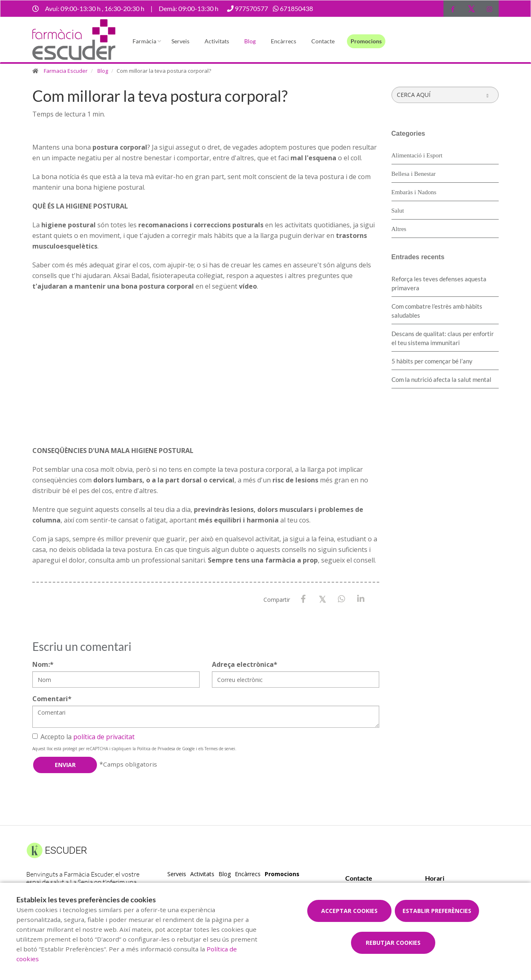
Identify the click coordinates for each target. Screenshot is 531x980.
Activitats (217, 41)
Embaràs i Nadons (414, 192)
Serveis (180, 41)
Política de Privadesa (156, 749)
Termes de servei (220, 749)
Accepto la (83, 737)
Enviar (65, 765)
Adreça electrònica (245, 664)
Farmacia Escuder (66, 71)
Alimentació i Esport (417, 155)
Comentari (52, 699)
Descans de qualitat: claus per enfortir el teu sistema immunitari (443, 338)
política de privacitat (104, 737)
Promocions (366, 41)
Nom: (43, 664)
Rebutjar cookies (393, 943)
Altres (399, 229)
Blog (250, 41)
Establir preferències (437, 911)
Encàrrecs (283, 41)
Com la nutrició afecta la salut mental (441, 379)
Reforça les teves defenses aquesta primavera (439, 283)
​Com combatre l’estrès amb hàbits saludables (437, 311)
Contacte (323, 41)
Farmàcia (144, 41)
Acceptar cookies (349, 911)
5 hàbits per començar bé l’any (432, 361)
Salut (398, 211)
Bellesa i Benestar (414, 174)
